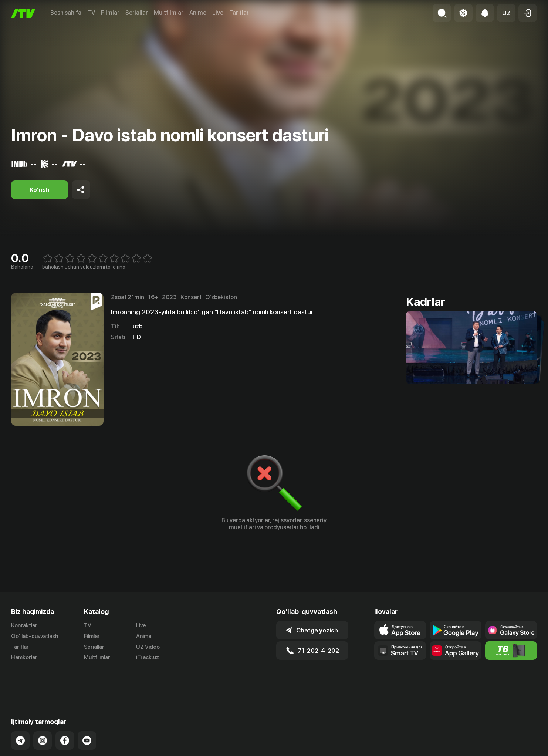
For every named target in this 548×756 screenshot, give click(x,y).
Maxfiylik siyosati (516, 749)
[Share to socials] (81, 190)
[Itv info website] (511, 651)
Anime (198, 13)
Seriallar (137, 13)
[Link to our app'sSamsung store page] (511, 630)
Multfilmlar (169, 13)
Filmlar (110, 13)
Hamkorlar (24, 657)
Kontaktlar (24, 625)
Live (218, 13)
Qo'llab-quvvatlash (35, 636)
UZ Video (148, 647)
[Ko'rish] (40, 190)
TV (91, 13)
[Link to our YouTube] (87, 711)
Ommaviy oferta (465, 749)
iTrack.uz (148, 657)
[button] (506, 13)
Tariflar (239, 13)
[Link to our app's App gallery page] (456, 651)
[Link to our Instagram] (43, 711)
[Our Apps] (400, 651)
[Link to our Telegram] (20, 711)
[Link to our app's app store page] (400, 630)
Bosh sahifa (66, 13)
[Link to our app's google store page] (456, 630)
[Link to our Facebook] (65, 711)
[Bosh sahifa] (23, 13)
